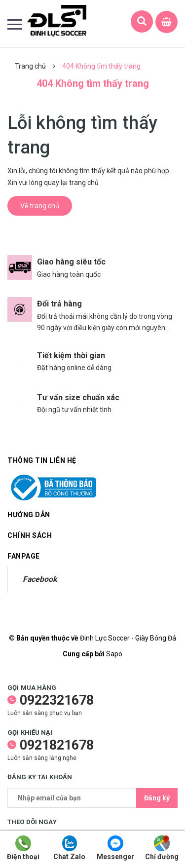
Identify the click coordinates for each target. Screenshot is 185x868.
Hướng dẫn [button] (92, 515)
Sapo (114, 654)
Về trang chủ (40, 206)
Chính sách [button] (92, 535)
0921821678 (57, 745)
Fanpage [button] (24, 556)
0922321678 (57, 700)
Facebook (40, 579)
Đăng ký (157, 798)
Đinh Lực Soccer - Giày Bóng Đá (128, 638)
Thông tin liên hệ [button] (42, 460)
